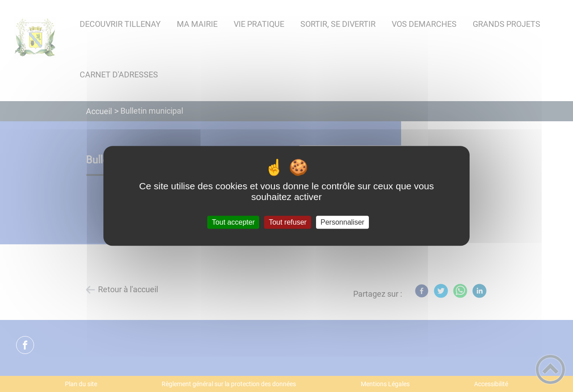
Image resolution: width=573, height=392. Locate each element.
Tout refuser (287, 222)
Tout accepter (233, 222)
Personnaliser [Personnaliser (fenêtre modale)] (342, 222)
